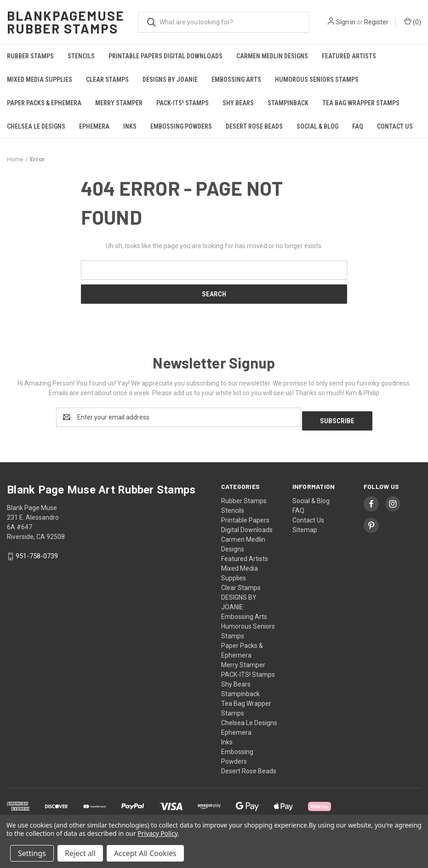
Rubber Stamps (30, 56)
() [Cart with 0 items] (413, 22)
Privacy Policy (157, 833)
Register (376, 22)
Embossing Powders (181, 126)
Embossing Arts (236, 79)
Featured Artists (349, 56)
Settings (32, 853)
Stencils (81, 56)
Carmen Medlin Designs (272, 56)
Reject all (80, 853)
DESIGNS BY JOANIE (170, 79)
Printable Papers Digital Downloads (165, 56)
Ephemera (94, 126)
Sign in (346, 22)
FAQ (358, 126)
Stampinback (288, 103)
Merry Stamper (119, 103)
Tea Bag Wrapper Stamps (361, 103)
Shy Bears (238, 103)
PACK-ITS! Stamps (183, 103)
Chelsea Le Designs (36, 126)
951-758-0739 (37, 553)
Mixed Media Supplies (40, 79)
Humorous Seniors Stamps (317, 79)
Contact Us (395, 126)
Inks (130, 126)
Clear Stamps (107, 79)
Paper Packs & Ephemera (44, 103)
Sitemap (305, 526)
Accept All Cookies (145, 853)
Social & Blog (317, 126)
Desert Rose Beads (254, 126)
